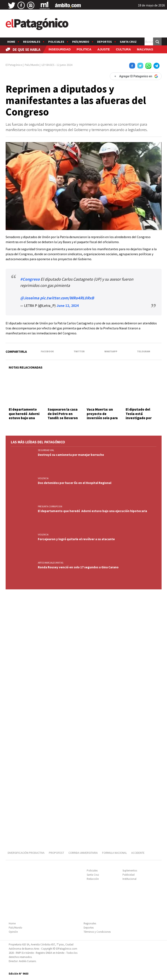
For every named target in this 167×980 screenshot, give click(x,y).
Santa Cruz (128, 42)
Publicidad (129, 875)
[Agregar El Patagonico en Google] (136, 76)
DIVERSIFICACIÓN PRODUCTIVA (26, 853)
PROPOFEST (56, 853)
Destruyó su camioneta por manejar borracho (71, 455)
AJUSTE (104, 49)
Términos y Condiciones (97, 932)
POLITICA (84, 49)
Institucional (129, 879)
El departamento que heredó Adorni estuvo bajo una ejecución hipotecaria (24, 418)
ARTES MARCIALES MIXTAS (51, 563)
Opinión (13, 932)
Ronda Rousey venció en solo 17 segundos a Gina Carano (78, 567)
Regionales (32, 42)
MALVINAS (145, 49)
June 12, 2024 (68, 306)
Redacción (93, 879)
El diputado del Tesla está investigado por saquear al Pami (139, 416)
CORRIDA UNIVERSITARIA (83, 853)
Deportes (105, 42)
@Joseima (30, 298)
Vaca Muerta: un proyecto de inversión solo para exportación (102, 416)
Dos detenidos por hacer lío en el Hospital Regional (75, 483)
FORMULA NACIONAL (114, 853)
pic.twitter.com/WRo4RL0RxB (67, 298)
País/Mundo (81, 42)
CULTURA (123, 49)
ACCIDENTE (138, 853)
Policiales (56, 42)
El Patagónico (14, 65)
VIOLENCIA (43, 478)
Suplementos (130, 871)
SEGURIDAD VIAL (46, 450)
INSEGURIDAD (59, 49)
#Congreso (30, 279)
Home (11, 42)
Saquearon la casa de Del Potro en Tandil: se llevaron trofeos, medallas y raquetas (64, 418)
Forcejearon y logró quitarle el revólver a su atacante (76, 539)
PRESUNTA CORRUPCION (50, 506)
